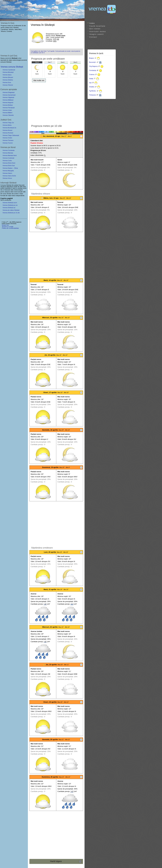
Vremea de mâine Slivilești (11, 210)
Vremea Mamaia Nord (10, 155)
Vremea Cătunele (8, 115)
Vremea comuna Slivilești (12, 67)
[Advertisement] (56, 103)
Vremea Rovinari (8, 133)
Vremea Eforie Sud (9, 166)
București (92, 62)
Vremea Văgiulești (8, 97)
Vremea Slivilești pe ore (10, 205)
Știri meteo (95, 29)
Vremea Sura (7, 82)
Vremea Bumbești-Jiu (9, 128)
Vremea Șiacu (7, 75)
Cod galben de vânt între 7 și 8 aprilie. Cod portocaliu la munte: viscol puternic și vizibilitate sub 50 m (56, 52)
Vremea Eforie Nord (9, 163)
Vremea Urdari (7, 110)
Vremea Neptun (8, 168)
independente (20, 196)
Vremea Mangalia (8, 171)
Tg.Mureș (92, 91)
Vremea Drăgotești (9, 92)
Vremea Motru (7, 125)
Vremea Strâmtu (8, 80)
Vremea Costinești (8, 158)
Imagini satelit (97, 34)
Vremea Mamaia (8, 153)
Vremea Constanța (9, 150)
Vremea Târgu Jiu (8, 123)
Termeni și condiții (7, 227)
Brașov (91, 58)
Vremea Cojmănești (9, 70)
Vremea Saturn (7, 173)
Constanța (93, 70)
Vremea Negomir (8, 103)
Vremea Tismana (8, 140)
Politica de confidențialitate (10, 228)
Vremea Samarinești (9, 95)
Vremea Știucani (8, 77)
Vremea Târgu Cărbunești (11, 135)
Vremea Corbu (7, 161)
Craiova (92, 75)
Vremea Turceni (8, 143)
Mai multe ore (39, 80)
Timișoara (92, 95)
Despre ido (5, 225)
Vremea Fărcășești (9, 108)
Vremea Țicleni (7, 138)
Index (92, 23)
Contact (93, 37)
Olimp (16, 168)
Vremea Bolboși (8, 105)
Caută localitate (97, 26)
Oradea (92, 87)
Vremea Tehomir (8, 85)
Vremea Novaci (7, 130)
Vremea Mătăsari (8, 100)
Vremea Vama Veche (9, 176)
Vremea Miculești (8, 72)
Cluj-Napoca (93, 66)
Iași (90, 83)
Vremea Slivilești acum (10, 203)
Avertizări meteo (98, 32)
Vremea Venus (7, 178)
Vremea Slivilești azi (9, 208)
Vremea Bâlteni (7, 113)
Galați (91, 79)
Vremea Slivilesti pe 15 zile (11, 213)
